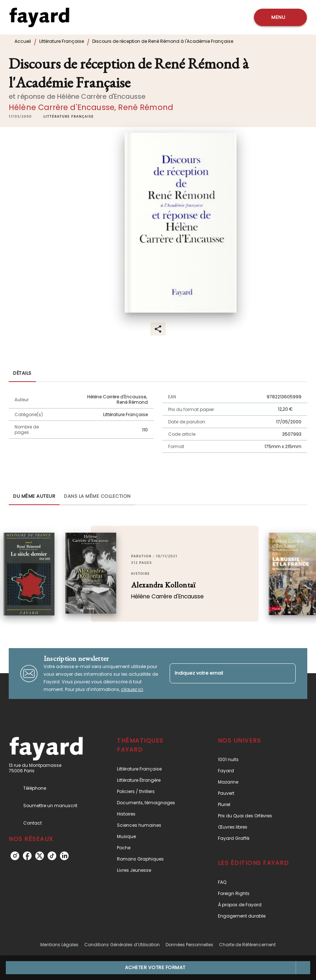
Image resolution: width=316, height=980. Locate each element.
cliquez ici (132, 689)
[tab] (22, 373)
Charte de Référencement (247, 945)
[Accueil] (39, 17)
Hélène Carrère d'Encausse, (63, 107)
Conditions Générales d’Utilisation (122, 945)
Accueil (23, 41)
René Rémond (146, 107)
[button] (69, 117)
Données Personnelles (189, 945)
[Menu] (280, 17)
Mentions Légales (59, 945)
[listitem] (15, 856)
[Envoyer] (287, 674)
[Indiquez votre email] (224, 673)
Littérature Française (62, 41)
